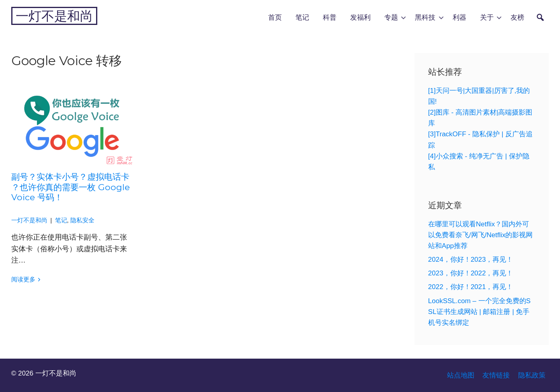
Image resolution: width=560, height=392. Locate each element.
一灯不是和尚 (54, 16)
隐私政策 (532, 375)
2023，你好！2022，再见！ (471, 273)
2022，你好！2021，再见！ (471, 287)
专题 (391, 17)
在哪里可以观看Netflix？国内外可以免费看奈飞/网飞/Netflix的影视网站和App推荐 (481, 235)
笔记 (302, 17)
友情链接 (496, 375)
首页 (275, 17)
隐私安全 (82, 220)
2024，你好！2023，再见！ (471, 260)
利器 (459, 17)
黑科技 (425, 17)
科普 (330, 17)
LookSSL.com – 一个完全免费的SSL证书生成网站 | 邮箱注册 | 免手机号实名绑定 (479, 312)
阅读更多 (23, 279)
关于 (487, 17)
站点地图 (461, 375)
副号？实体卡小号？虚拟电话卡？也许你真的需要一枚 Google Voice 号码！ (71, 187)
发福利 (360, 17)
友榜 (517, 17)
